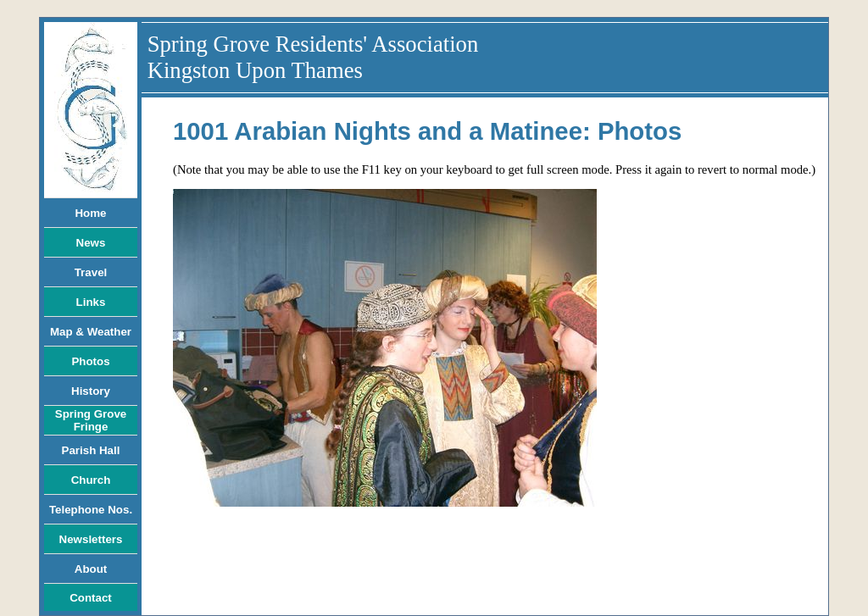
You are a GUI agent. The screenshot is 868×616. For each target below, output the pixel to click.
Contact (91, 598)
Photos (90, 361)
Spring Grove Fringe (91, 420)
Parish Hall (91, 450)
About (91, 569)
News (91, 243)
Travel (91, 272)
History (91, 391)
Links (91, 302)
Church (91, 480)
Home (90, 213)
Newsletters (91, 539)
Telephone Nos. (91, 510)
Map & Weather (91, 332)
